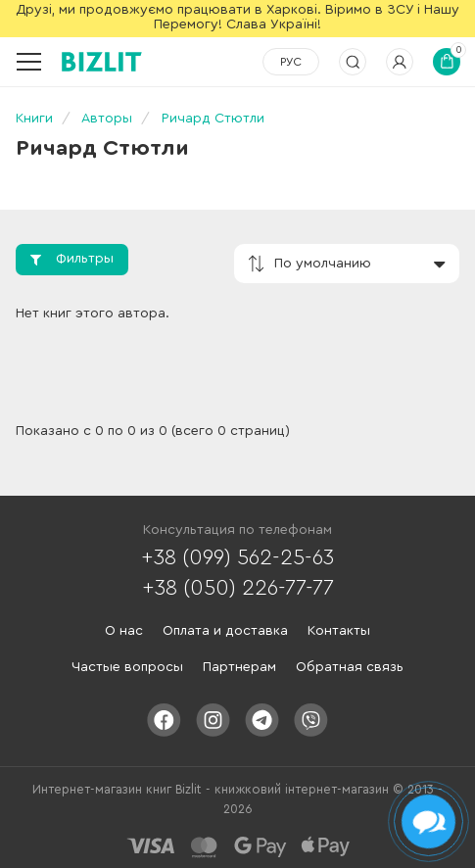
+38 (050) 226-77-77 (238, 588)
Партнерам (239, 667)
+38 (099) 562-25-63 (237, 557)
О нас (124, 631)
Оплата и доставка (225, 631)
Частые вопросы (127, 667)
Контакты (339, 631)
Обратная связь (350, 667)
